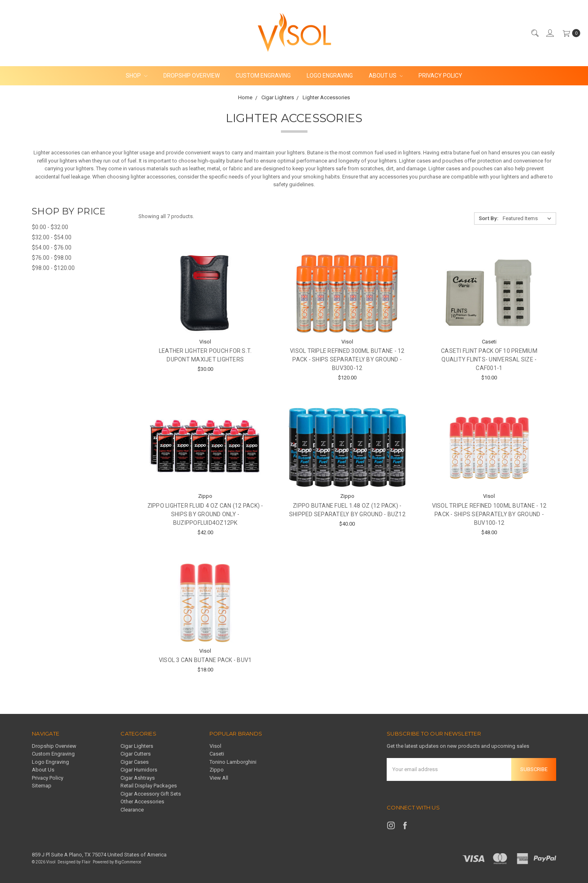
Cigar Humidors (139, 770)
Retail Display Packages (149, 786)
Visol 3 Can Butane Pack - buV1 (205, 660)
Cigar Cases (135, 762)
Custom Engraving (263, 76)
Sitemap (42, 786)
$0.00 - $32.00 (50, 227)
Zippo (217, 770)
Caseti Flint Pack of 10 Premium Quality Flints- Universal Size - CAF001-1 (489, 359)
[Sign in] (550, 33)
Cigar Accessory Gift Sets (151, 794)
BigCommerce (128, 862)
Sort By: (489, 218)
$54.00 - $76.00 (52, 248)
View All (219, 778)
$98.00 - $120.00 (53, 268)
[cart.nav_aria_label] (570, 33)
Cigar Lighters (137, 746)
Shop (137, 76)
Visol (215, 746)
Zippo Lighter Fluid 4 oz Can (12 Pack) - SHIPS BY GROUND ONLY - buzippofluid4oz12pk (205, 514)
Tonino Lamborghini (233, 762)
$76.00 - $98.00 (52, 258)
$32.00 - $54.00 (52, 237)
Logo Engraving (330, 76)
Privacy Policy (440, 76)
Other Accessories (142, 802)
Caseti (217, 754)
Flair (86, 862)
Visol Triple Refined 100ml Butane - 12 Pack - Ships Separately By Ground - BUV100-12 (489, 514)
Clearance (132, 810)
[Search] (535, 33)
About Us (386, 76)
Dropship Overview (192, 76)
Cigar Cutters (136, 754)
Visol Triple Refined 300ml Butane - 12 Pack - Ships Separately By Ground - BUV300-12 (347, 359)
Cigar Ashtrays (138, 778)
